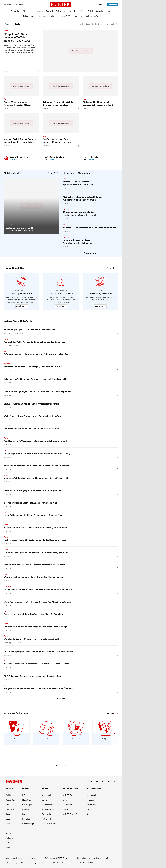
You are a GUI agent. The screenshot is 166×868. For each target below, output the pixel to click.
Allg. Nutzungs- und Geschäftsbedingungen (23, 863)
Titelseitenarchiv (49, 824)
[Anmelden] (100, 5)
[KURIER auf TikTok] (114, 781)
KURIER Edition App (71, 814)
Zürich (6, 574)
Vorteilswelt (47, 795)
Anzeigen (90, 800)
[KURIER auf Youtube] (97, 781)
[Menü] (7, 5)
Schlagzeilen (16, 11)
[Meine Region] (20, 5)
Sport (76, 11)
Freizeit (91, 11)
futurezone (67, 805)
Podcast (25, 814)
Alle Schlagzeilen (91, 253)
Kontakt (90, 814)
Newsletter (27, 809)
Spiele (44, 800)
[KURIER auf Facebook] (91, 781)
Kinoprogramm (48, 809)
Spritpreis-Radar (29, 16)
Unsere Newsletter (14, 268)
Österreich (50, 11)
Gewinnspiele (28, 805)
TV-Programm (47, 805)
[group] (31, 206)
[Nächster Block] (58, 173)
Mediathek (27, 800)
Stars (109, 11)
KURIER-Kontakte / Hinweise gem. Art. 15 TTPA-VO (72, 863)
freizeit (8, 819)
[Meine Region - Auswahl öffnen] (29, 5)
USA (64, 179)
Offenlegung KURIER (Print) (56, 858)
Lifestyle (80, 24)
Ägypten (7, 364)
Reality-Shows (97, 24)
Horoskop (26, 819)
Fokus (8, 824)
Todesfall (9, 225)
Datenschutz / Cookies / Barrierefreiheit (92, 858)
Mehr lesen (61, 698)
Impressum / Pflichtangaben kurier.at (21, 858)
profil (65, 800)
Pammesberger (28, 824)
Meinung (53, 16)
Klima (8, 843)
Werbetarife (91, 805)
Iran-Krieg (42, 16)
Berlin (6, 475)
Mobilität (9, 847)
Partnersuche (47, 819)
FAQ (88, 809)
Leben (8, 828)
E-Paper (25, 795)
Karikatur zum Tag (92, 16)
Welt (5, 99)
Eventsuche (47, 814)
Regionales (10, 800)
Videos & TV (65, 16)
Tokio (6, 549)
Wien (25, 11)
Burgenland (39, 11)
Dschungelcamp (112, 24)
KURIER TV (67, 795)
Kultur (83, 11)
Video (45, 99)
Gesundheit (100, 11)
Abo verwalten (93, 795)
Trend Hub (8, 31)
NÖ (31, 11)
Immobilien (78, 16)
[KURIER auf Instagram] (103, 781)
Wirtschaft (67, 11)
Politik (58, 11)
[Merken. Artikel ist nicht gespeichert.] (39, 71)
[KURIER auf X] (109, 781)
